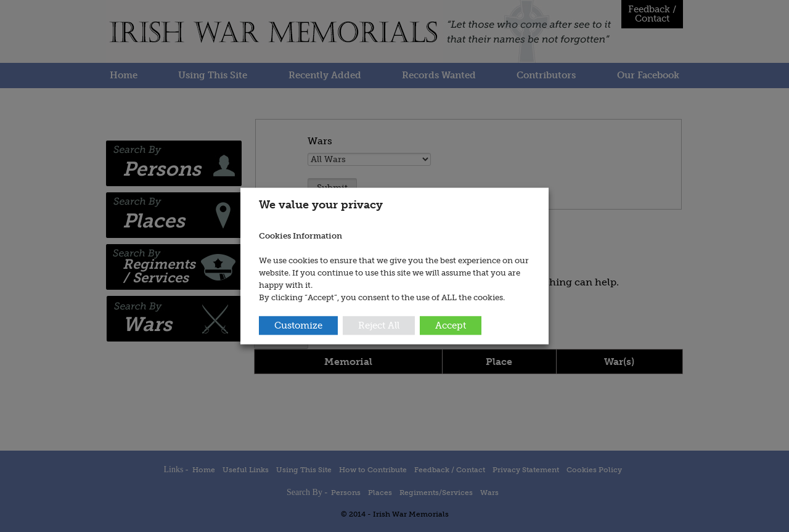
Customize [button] (298, 325)
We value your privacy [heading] (321, 204)
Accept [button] (451, 325)
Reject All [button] (379, 325)
